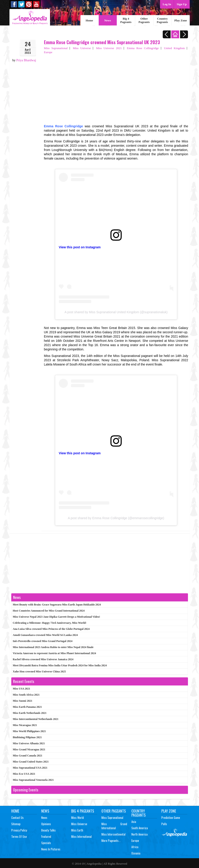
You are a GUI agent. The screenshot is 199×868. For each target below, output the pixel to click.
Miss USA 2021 (22, 689)
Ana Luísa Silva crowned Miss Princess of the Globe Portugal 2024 (51, 629)
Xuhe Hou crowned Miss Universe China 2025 (39, 672)
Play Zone (181, 20)
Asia (134, 822)
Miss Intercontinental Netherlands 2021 (36, 719)
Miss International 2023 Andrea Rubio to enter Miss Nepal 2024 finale (53, 647)
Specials (46, 843)
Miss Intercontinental (113, 834)
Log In (167, 4)
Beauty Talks (48, 830)
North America (140, 834)
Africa (135, 847)
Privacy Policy (19, 830)
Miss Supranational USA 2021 (30, 768)
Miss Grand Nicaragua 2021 (29, 749)
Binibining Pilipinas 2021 (27, 737)
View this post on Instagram (80, 247)
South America (140, 828)
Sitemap (16, 824)
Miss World (78, 818)
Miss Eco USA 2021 (24, 774)
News (108, 20)
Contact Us (17, 818)
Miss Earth (77, 830)
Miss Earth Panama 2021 (27, 707)
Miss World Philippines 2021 (29, 731)
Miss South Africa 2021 (26, 695)
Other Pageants (144, 20)
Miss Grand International (114, 826)
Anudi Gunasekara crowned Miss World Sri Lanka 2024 (45, 635)
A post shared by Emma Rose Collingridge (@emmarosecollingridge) (116, 518)
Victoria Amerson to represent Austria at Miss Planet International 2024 (54, 653)
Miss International (81, 836)
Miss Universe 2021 (109, 48)
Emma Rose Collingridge (143, 48)
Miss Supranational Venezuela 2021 (33, 780)
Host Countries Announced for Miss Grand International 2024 (49, 611)
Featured (46, 836)
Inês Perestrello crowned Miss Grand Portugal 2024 (43, 641)
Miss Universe (82, 48)
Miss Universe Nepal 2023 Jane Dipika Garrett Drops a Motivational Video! (57, 617)
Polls (164, 824)
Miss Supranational (56, 48)
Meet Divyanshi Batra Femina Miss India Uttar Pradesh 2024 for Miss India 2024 (60, 665)
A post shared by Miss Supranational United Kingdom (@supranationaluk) (116, 312)
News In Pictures (51, 849)
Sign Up (182, 4)
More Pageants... (111, 841)
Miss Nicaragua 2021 (25, 725)
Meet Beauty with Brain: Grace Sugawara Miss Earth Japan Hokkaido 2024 (57, 605)
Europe (48, 52)
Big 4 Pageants (126, 20)
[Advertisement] (116, 88)
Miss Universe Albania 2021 (29, 743)
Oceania (136, 853)
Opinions (46, 824)
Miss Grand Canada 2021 (28, 756)
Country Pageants (162, 20)
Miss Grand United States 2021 (31, 762)
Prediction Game (171, 818)
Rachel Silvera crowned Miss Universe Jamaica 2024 (43, 659)
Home (89, 20)
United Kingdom (174, 48)
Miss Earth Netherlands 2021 (30, 713)
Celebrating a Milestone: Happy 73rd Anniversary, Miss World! (50, 623)
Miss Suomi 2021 (23, 701)
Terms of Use (19, 836)
